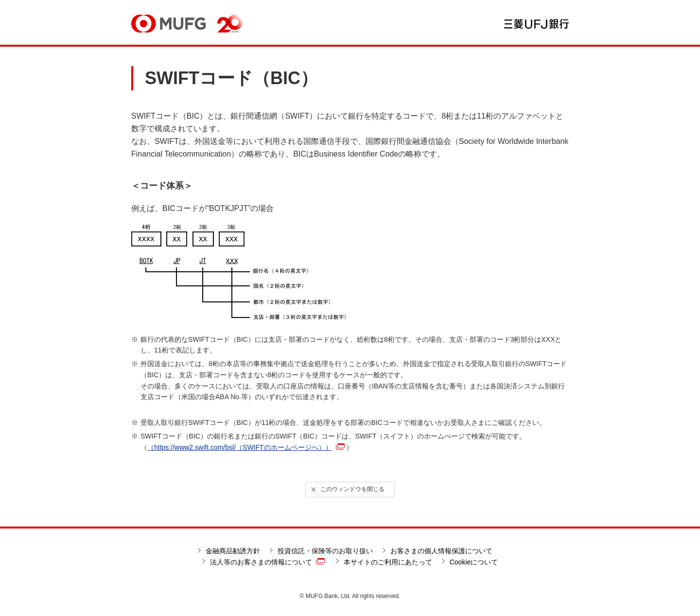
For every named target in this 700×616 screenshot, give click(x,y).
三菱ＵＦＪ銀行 (536, 24)
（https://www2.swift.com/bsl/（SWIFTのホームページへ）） (246, 447)
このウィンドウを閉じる (347, 490)
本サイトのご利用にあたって (388, 562)
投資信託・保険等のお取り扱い (325, 551)
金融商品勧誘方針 (233, 551)
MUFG (168, 24)
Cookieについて (474, 562)
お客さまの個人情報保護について (441, 551)
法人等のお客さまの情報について (267, 562)
